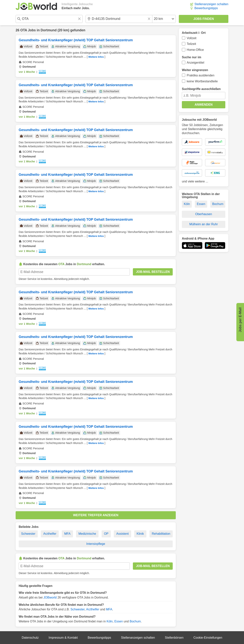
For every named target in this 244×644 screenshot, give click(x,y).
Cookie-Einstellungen (208, 638)
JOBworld (50, 597)
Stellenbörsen (174, 638)
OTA (24, 30)
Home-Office (195, 50)
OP (106, 534)
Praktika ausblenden (201, 75)
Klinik (140, 534)
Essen (119, 621)
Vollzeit (192, 38)
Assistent (122, 534)
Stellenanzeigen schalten (211, 4)
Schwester (28, 534)
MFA (67, 534)
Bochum (135, 621)
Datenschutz (30, 638)
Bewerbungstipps (206, 8)
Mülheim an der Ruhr (203, 224)
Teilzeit (191, 44)
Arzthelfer (50, 534)
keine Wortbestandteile (202, 81)
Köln (110, 621)
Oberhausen (204, 214)
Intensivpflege (96, 544)
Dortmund (49, 30)
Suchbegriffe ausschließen (201, 89)
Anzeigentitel (196, 63)
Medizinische (87, 534)
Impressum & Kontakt (63, 638)
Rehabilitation (161, 534)
